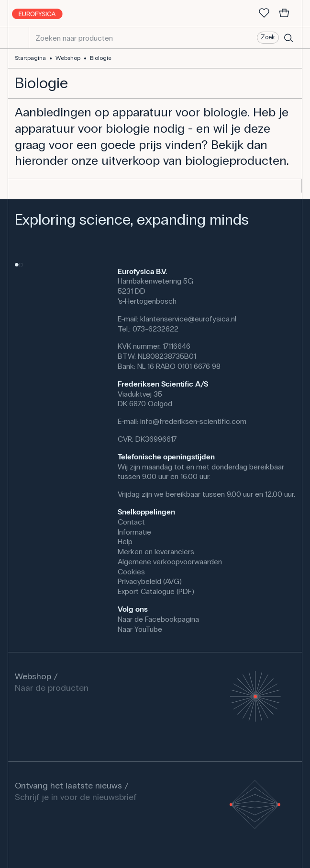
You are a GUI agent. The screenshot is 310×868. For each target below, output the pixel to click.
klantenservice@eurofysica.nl (188, 319)
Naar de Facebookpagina (158, 619)
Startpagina (30, 58)
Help (125, 542)
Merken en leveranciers (156, 552)
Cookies (131, 572)
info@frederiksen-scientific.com (193, 421)
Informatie (134, 532)
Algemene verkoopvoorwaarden (170, 562)
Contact (131, 522)
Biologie (101, 58)
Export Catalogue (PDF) (156, 591)
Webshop (68, 58)
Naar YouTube (140, 629)
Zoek (268, 37)
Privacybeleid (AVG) (150, 581)
